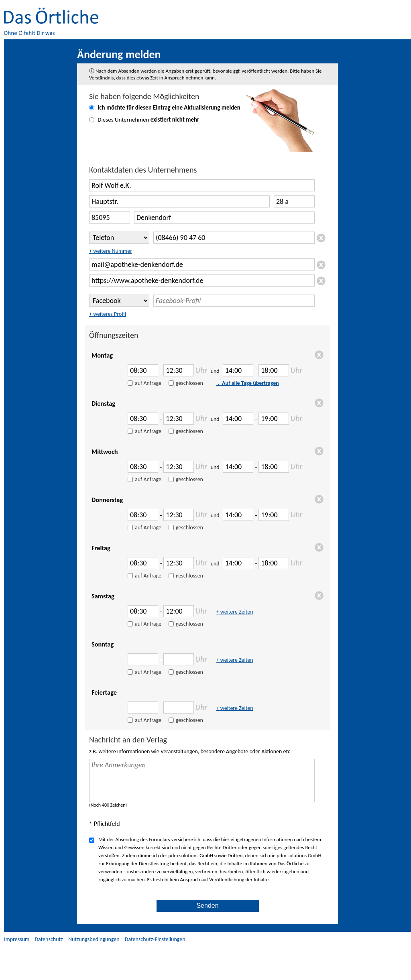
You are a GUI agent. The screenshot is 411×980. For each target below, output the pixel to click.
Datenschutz (49, 939)
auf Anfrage (148, 383)
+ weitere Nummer (111, 251)
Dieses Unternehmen (148, 120)
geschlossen (189, 383)
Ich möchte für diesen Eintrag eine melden (169, 108)
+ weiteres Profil (108, 314)
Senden (207, 906)
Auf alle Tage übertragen (248, 383)
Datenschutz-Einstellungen (155, 939)
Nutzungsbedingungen (94, 939)
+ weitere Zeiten (235, 612)
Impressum (17, 939)
